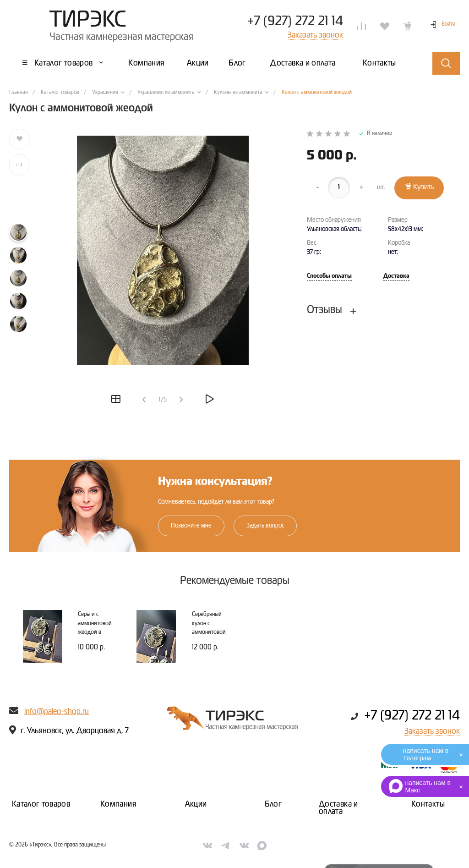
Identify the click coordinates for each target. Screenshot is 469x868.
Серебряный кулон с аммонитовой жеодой (209, 628)
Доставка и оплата (338, 808)
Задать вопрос (265, 526)
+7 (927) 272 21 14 (295, 22)
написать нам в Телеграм (426, 754)
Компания (118, 804)
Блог (273, 804)
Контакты (428, 804)
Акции (196, 804)
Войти (448, 24)
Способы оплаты (329, 276)
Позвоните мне (191, 526)
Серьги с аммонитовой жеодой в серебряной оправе (95, 632)
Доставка (396, 276)
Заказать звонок (432, 731)
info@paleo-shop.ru (57, 712)
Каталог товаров (41, 804)
